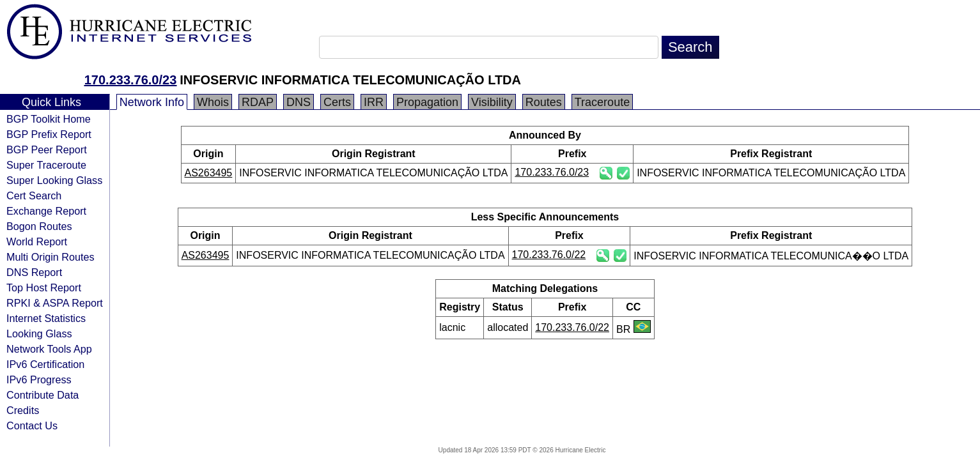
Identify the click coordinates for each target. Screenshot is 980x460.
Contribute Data (43, 395)
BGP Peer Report (47, 149)
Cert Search (34, 195)
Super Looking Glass (54, 180)
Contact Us (32, 425)
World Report (37, 241)
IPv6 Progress (39, 379)
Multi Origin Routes (51, 257)
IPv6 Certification (45, 364)
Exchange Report (46, 211)
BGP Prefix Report (49, 134)
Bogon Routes (39, 226)
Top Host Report (44, 287)
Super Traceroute (46, 165)
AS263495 (209, 173)
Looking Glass (39, 333)
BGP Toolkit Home (49, 119)
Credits (23, 410)
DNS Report (34, 272)
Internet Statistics (46, 318)
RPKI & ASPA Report (55, 303)
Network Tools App (49, 349)
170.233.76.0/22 (549, 255)
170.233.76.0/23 (131, 80)
